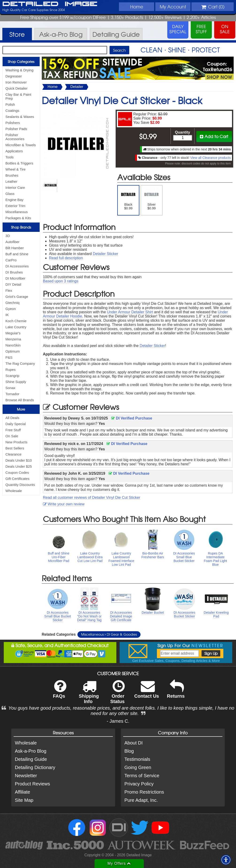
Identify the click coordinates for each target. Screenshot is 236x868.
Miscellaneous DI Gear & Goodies (109, 634)
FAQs (59, 692)
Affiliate (22, 792)
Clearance (13, 454)
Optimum (13, 351)
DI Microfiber (15, 278)
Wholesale (14, 491)
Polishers (13, 123)
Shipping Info (89, 695)
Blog (129, 751)
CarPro (11, 260)
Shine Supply (16, 382)
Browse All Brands (20, 400)
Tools (10, 157)
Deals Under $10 (19, 460)
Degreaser (14, 76)
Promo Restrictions (144, 792)
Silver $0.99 (151, 198)
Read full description (66, 258)
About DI (133, 743)
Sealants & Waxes (20, 117)
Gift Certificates (17, 479)
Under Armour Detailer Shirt (130, 312)
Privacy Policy (139, 784)
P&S (9, 357)
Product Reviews (32, 784)
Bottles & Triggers (19, 163)
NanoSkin (13, 345)
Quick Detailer (16, 88)
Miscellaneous (17, 212)
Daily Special (16, 424)
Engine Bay (14, 200)
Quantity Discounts (20, 485)
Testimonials (137, 759)
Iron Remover (16, 82)
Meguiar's (13, 333)
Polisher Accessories (15, 137)
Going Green (138, 767)
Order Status (117, 695)
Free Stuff (13, 430)
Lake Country (16, 327)
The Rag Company (20, 363)
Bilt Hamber (15, 248)
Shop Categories (21, 62)
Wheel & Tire (15, 169)
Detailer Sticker (105, 254)
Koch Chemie (16, 321)
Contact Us (147, 692)
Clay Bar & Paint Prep (18, 96)
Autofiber (12, 242)
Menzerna (13, 339)
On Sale (12, 436)
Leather (11, 181)
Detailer (77, 87)
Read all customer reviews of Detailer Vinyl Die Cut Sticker (92, 498)
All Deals (12, 418)
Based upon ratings (61, 281)
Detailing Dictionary (35, 767)
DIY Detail (13, 284)
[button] (226, 860)
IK (7, 315)
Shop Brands (21, 227)
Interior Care (15, 188)
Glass (10, 194)
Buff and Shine (17, 254)
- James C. (118, 721)
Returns (176, 692)
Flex (9, 290)
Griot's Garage (17, 297)
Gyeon (11, 309)
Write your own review (64, 504)
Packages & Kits (18, 218)
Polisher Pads (16, 129)
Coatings (12, 111)
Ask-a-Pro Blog (31, 751)
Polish (10, 104)
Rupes (10, 370)
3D (8, 236)
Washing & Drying (19, 70)
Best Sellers (15, 448)
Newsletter (26, 776)
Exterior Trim (15, 206)
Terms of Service (142, 776)
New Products (16, 442)
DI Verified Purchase (132, 418)
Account (173, 7)
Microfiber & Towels (21, 145)
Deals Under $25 (19, 466)
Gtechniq (12, 303)
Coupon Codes (17, 472)
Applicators (14, 151)
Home (137, 7)
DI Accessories (17, 266)
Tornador (12, 394)
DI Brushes (14, 272)
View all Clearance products (211, 158)
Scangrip (12, 376)
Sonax (10, 388)
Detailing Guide (31, 759)
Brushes (12, 175)
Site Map (24, 800)
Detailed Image (50, 4)
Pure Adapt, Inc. (141, 800)
